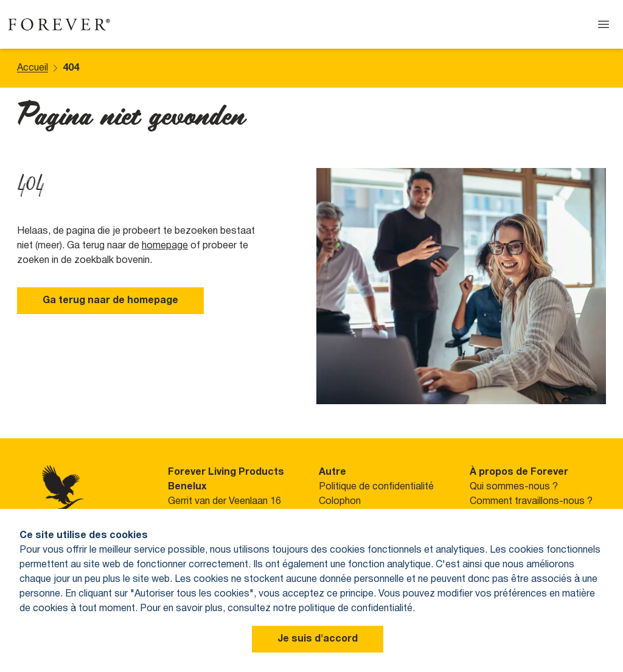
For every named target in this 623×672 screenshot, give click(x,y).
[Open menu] (604, 24)
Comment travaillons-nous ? (531, 502)
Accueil (33, 68)
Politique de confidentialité (376, 487)
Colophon (340, 502)
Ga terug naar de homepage (110, 301)
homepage (165, 246)
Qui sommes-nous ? (514, 487)
